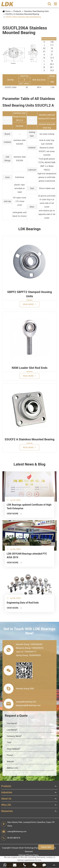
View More (14, 514)
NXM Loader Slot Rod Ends (30, 368)
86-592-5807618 (11, 838)
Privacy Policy (32, 855)
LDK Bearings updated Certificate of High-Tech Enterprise (29, 507)
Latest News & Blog (29, 464)
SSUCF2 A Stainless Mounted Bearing (30, 439)
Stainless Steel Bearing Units (36, 11)
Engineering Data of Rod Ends (23, 603)
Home (8, 11)
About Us (6, 799)
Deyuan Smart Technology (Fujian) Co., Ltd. (30, 848)
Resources (7, 811)
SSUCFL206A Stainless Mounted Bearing (23, 17)
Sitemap (22, 855)
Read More (29, 304)
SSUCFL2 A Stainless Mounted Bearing (22, 14)
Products (17, 11)
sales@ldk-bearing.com (14, 831)
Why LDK (6, 805)
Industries (7, 792)
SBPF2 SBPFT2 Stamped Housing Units (30, 294)
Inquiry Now (46, 847)
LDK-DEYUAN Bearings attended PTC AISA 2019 (27, 556)
